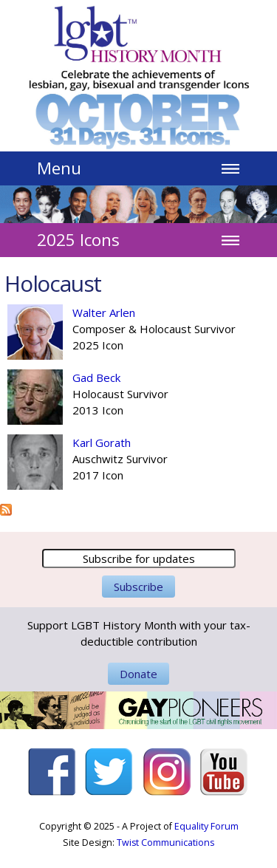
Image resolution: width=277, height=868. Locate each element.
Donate (138, 674)
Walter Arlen (104, 312)
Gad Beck (96, 377)
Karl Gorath (102, 442)
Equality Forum (206, 826)
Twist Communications (165, 843)
